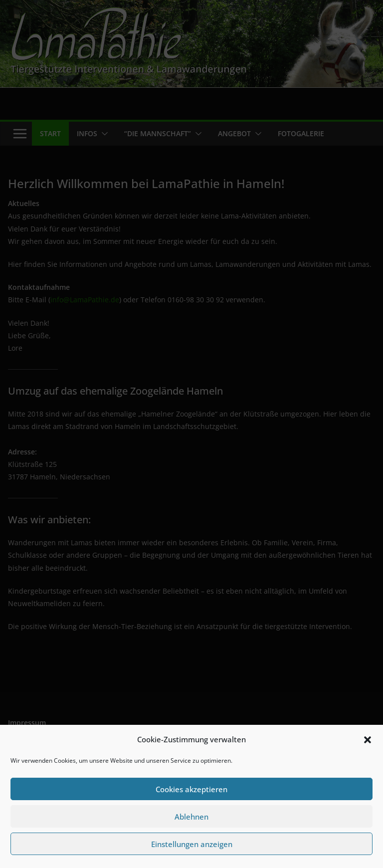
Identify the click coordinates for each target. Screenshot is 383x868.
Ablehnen (191, 817)
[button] (368, 740)
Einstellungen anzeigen (192, 844)
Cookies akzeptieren (191, 789)
